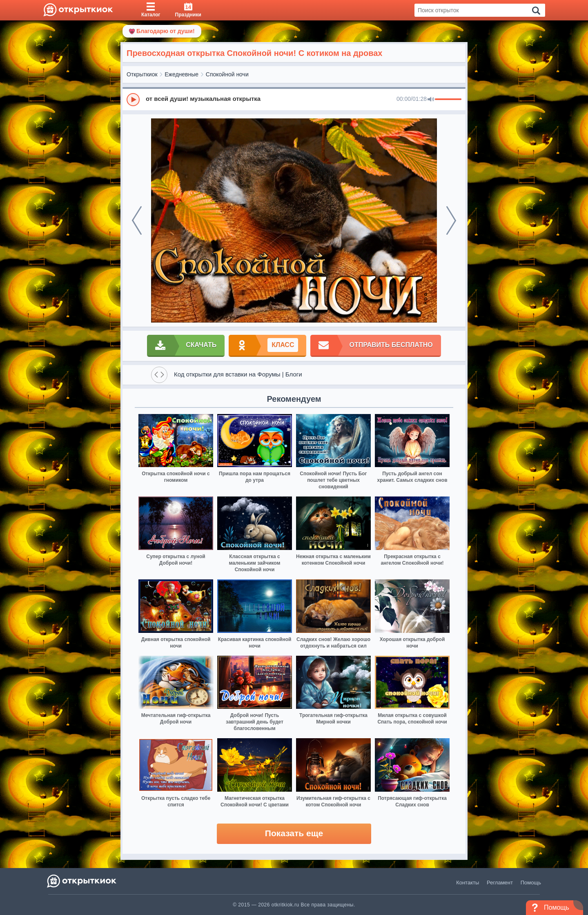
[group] (294, 99)
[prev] (137, 220)
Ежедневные (182, 74)
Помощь (531, 883)
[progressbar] (448, 100)
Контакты (468, 883)
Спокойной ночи (227, 74)
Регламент (500, 883)
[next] (451, 220)
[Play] (133, 100)
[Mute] (431, 100)
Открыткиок (142, 74)
